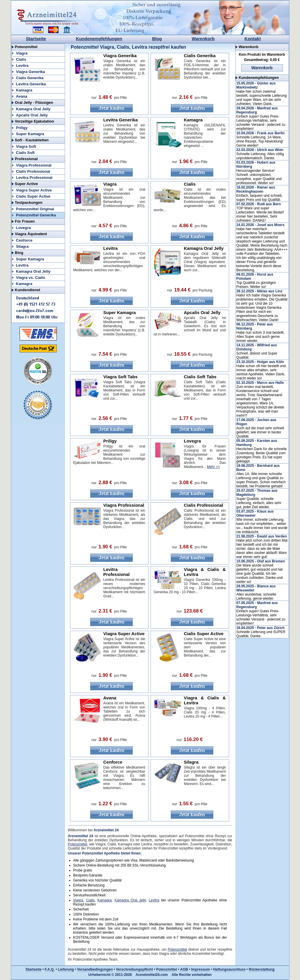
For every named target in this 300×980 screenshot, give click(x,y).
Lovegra (24, 228)
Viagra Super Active (34, 190)
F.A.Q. (50, 969)
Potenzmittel (78, 844)
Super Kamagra (30, 134)
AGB (184, 969)
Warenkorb (203, 39)
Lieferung (66, 969)
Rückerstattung (262, 969)
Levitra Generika (31, 84)
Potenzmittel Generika (36, 215)
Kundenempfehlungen (99, 39)
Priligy (22, 128)
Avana (22, 96)
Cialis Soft (25, 153)
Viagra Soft (26, 146)
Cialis (21, 59)
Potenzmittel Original (35, 209)
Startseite (36, 39)
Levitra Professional (34, 178)
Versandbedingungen (95, 969)
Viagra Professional (34, 165)
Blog (157, 39)
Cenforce (24, 240)
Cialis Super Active (33, 196)
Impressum (201, 969)
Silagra (22, 246)
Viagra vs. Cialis (31, 278)
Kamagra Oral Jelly (33, 109)
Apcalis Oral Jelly (32, 115)
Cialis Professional (33, 171)
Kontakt (253, 39)
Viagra (22, 53)
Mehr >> (213, 467)
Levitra (22, 66)
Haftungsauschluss (229, 969)
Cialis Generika (30, 78)
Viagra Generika (31, 72)
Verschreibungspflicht (134, 969)
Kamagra (24, 90)
